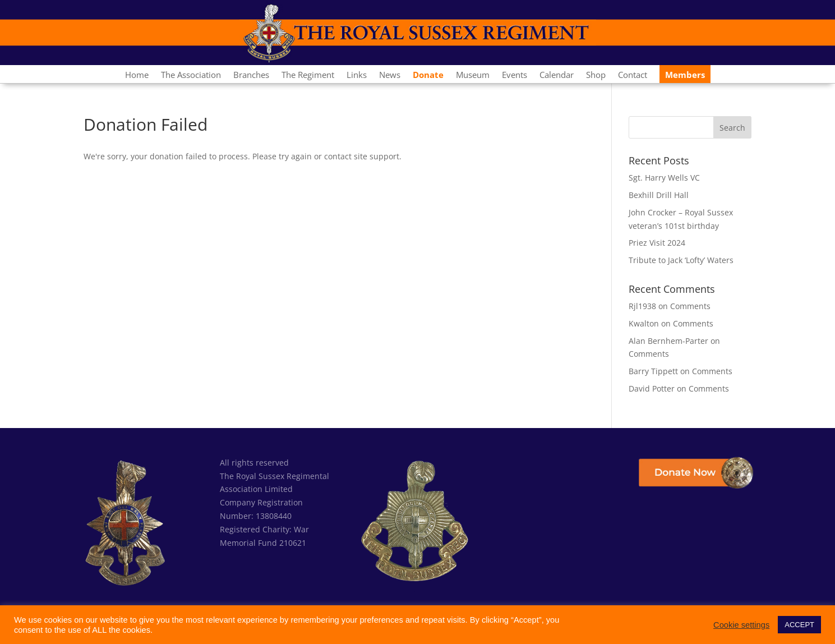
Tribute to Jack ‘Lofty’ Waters (681, 260)
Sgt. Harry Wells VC (664, 178)
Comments (690, 306)
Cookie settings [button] (741, 625)
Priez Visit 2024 (657, 243)
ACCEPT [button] (799, 625)
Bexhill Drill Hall (659, 195)
